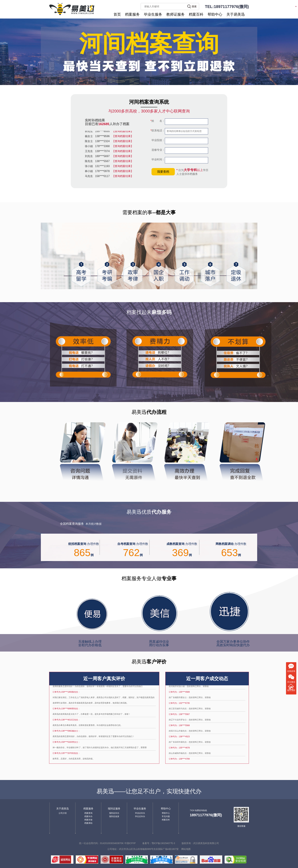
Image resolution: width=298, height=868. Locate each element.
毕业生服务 (153, 14)
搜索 (194, 6)
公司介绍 (63, 813)
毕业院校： (158, 140)
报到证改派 (114, 816)
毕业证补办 (140, 813)
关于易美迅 (236, 14)
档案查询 (88, 813)
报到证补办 (114, 813)
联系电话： (158, 131)
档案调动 (88, 823)
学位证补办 (140, 816)
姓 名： (158, 121)
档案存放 (88, 820)
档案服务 (132, 14)
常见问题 (166, 816)
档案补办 (88, 816)
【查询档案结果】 (123, 132)
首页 (117, 14)
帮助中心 (215, 14)
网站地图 (186, 849)
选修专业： (158, 150)
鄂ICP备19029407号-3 (163, 843)
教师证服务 (175, 14)
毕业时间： (158, 159)
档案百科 (196, 14)
